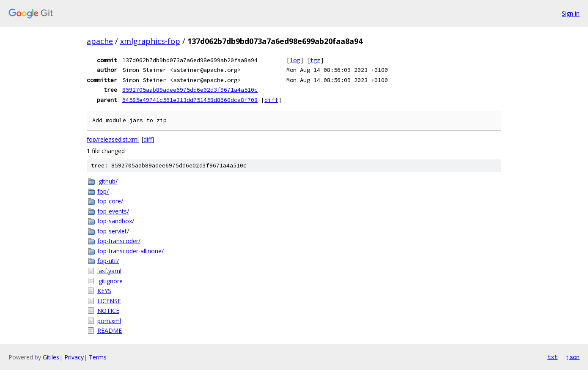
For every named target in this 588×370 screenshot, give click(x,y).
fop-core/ (110, 201)
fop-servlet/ (113, 231)
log (295, 60)
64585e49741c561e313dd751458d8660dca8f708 (190, 100)
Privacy (74, 357)
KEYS (104, 291)
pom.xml (109, 321)
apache (100, 41)
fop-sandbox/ (116, 221)
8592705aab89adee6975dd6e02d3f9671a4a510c (190, 90)
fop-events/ (113, 211)
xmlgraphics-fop (150, 41)
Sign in (571, 13)
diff (271, 100)
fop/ (103, 191)
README (110, 330)
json (573, 357)
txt (552, 357)
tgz (315, 60)
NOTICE (108, 311)
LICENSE (109, 301)
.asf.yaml (109, 271)
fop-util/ (108, 261)
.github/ (107, 181)
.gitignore (110, 281)
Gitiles (51, 357)
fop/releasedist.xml (113, 139)
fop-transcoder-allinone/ (131, 251)
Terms (98, 357)
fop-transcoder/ (119, 241)
